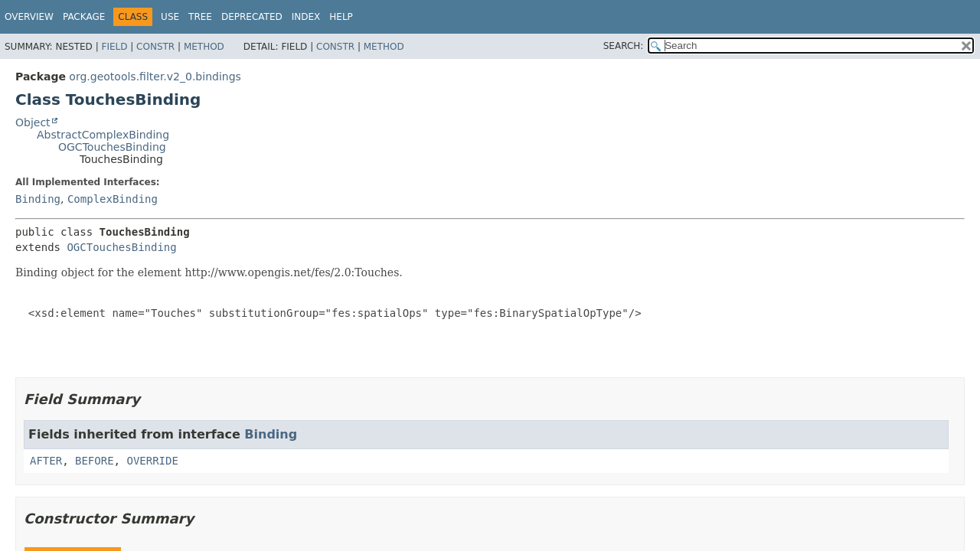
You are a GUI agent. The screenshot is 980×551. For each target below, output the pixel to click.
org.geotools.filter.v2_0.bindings (155, 77)
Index (306, 17)
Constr (155, 47)
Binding (38, 199)
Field (114, 47)
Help (341, 17)
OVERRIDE (152, 461)
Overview (29, 17)
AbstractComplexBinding (103, 135)
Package (84, 17)
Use (170, 17)
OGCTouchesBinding (112, 147)
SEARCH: (624, 46)
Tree (200, 17)
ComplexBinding (113, 199)
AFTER (46, 461)
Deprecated (252, 17)
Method (204, 47)
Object (33, 122)
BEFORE (95, 461)
